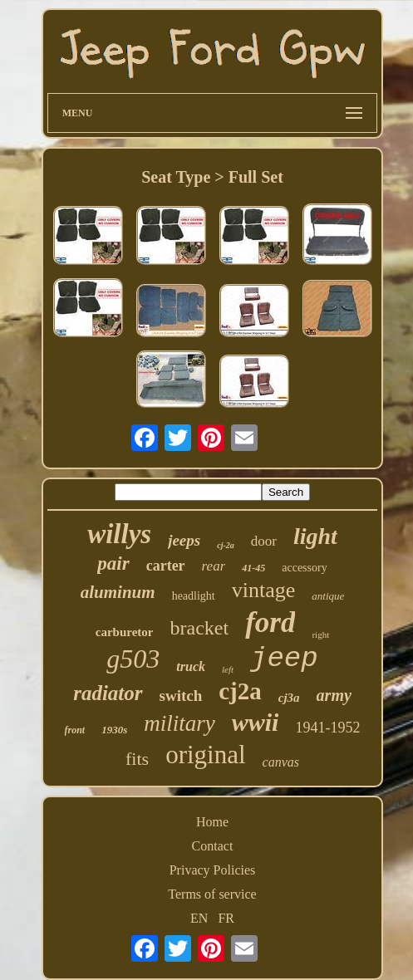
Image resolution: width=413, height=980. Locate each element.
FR (226, 918)
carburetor (125, 632)
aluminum (118, 592)
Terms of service (212, 894)
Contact (213, 846)
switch (181, 696)
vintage (264, 590)
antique (328, 596)
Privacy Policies (213, 870)
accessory (304, 568)
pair (113, 563)
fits (137, 759)
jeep (284, 659)
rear (214, 566)
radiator (108, 693)
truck (191, 666)
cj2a (240, 691)
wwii (256, 722)
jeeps (184, 540)
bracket (200, 628)
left (228, 669)
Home (212, 822)
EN (199, 918)
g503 (133, 659)
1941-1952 (327, 728)
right (320, 635)
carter (166, 566)
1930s (114, 730)
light (315, 536)
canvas (281, 762)
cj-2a (226, 545)
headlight (194, 596)
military (179, 723)
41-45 (253, 568)
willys (119, 534)
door (264, 541)
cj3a (289, 698)
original (205, 755)
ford (270, 622)
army (334, 695)
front (75, 730)
